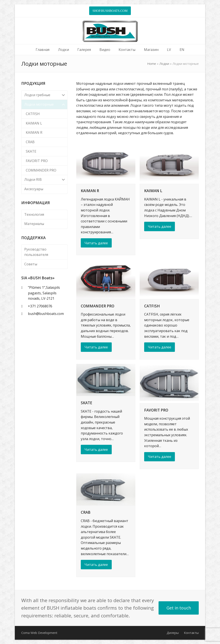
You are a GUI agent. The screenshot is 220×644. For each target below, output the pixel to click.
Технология (34, 214)
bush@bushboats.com (46, 314)
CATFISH (152, 306)
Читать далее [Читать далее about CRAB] (96, 565)
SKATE (86, 403)
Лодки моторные (44, 104)
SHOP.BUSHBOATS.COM (110, 11)
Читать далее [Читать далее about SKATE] (96, 450)
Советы (31, 264)
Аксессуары (34, 189)
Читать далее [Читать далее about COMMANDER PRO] (96, 347)
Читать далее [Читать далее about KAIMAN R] (96, 243)
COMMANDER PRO (98, 306)
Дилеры (173, 633)
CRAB (86, 512)
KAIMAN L (153, 191)
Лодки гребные (44, 95)
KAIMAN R (90, 191)
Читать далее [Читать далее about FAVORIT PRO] (160, 457)
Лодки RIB (44, 180)
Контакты (191, 633)
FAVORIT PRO (156, 410)
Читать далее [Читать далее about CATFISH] (160, 347)
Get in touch (179, 608)
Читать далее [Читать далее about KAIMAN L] (160, 226)
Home (152, 64)
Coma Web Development (39, 633)
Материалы (34, 224)
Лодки (164, 64)
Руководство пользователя (36, 252)
